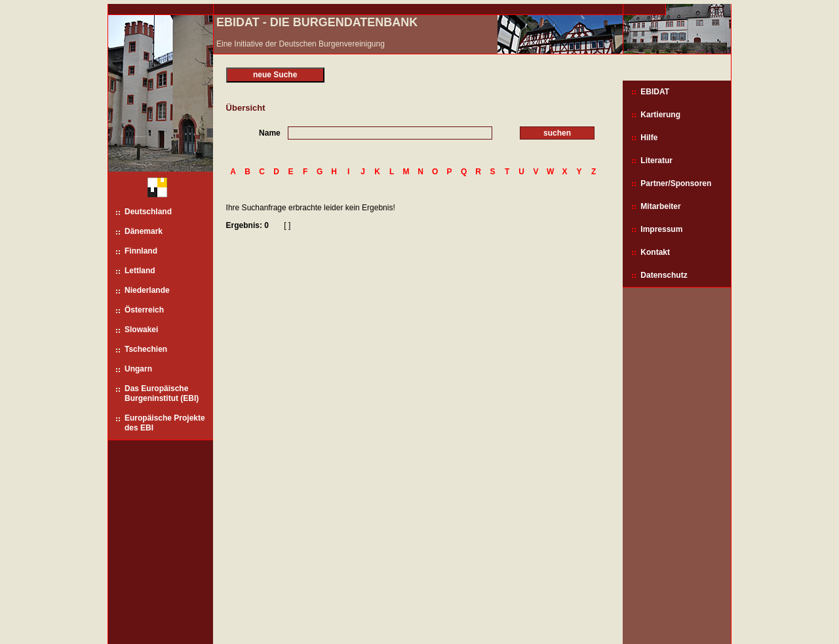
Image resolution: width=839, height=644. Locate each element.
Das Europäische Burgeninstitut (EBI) (162, 393)
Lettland (140, 271)
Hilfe (649, 138)
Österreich (144, 310)
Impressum (661, 229)
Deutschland (148, 212)
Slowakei (141, 330)
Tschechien (146, 349)
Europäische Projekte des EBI (165, 423)
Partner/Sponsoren (676, 183)
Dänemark (144, 231)
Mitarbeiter (660, 206)
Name (270, 133)
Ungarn (138, 369)
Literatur (656, 161)
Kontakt (655, 252)
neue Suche (275, 75)
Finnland (141, 251)
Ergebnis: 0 (247, 225)
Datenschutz (664, 275)
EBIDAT (655, 92)
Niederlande (147, 290)
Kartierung (660, 115)
